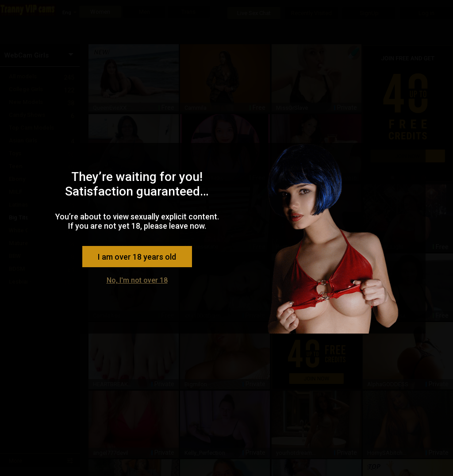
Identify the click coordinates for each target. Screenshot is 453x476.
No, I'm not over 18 (137, 280)
